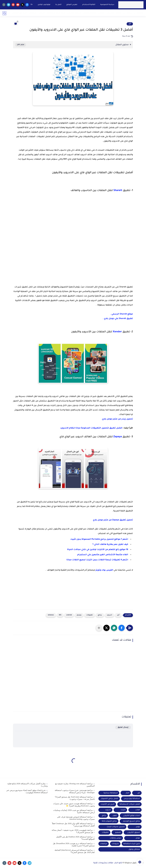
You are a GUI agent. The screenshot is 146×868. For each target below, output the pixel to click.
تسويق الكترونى (134, 832)
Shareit (118, 191)
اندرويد (42, 13)
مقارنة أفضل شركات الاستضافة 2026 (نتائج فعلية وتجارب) (28, 785)
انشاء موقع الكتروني (132, 816)
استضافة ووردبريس (132, 799)
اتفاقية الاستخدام (88, 5)
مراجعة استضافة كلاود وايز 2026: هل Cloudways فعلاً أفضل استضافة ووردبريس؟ (73, 825)
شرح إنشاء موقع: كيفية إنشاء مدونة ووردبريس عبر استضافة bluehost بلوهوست (27, 791)
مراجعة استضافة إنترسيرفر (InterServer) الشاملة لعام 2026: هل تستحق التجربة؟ (75, 851)
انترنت (123, 810)
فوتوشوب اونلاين (44, 5)
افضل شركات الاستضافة (130, 804)
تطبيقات (90, 615)
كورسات (110, 13)
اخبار (128, 793)
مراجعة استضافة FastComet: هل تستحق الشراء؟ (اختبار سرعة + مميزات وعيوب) (75, 798)
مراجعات (104, 844)
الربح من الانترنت (19, 13)
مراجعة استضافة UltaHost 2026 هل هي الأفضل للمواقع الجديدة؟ (75, 838)
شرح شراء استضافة (56, 13)
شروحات (33, 13)
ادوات (8, 13)
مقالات (101, 13)
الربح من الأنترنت (108, 804)
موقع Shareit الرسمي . (122, 314)
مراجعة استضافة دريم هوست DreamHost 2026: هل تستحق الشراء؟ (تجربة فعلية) (74, 845)
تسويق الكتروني (74, 13)
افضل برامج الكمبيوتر (110, 799)
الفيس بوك (107, 570)
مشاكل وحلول (90, 13)
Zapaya (118, 437)
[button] (122, 628)
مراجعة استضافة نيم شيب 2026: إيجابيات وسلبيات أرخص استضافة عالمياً (74, 811)
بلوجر (138, 827)
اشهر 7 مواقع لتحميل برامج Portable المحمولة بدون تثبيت (99, 539)
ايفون (115, 816)
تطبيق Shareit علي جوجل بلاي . (118, 319)
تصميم (118, 832)
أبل (130, 24)
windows (51, 615)
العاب (138, 810)
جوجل (138, 838)
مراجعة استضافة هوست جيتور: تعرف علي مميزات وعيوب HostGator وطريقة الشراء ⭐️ (74, 805)
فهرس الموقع (71, 5)
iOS (60, 615)
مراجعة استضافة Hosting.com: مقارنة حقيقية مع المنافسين (75, 785)
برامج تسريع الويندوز (132, 821)
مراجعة (140, 13)
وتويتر (98, 570)
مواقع (119, 13)
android (69, 615)
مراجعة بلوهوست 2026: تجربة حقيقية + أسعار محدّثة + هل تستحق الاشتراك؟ (73, 831)
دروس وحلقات (116, 838)
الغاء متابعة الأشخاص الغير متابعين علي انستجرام (102, 555)
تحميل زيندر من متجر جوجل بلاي (117, 419)
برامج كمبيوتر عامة (109, 821)
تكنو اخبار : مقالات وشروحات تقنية (108, 863)
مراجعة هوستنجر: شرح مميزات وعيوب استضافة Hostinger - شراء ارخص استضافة (75, 791)
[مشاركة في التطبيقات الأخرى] (99, 628)
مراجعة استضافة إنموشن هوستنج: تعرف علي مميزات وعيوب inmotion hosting (76, 818)
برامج (129, 13)
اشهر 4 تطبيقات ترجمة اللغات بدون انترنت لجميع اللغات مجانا (97, 560)
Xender (117, 332)
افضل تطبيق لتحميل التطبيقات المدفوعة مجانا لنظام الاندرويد (91, 428)
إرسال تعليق (123, 727)
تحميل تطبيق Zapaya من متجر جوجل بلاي (113, 520)
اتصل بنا (58, 5)
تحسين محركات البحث (116, 827)
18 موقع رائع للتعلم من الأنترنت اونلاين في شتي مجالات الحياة (98, 550)
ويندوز (79, 615)
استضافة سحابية (111, 793)
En (31, 5)
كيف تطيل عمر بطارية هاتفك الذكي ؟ (110, 544)
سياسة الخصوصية (107, 5)
